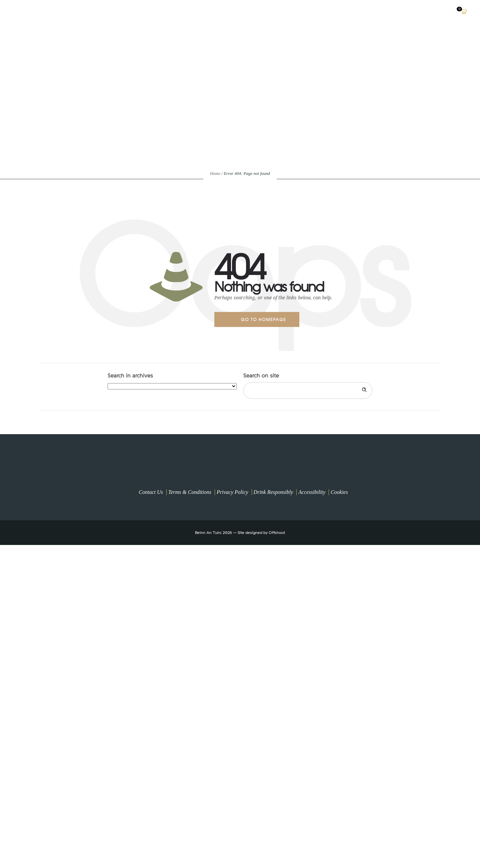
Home (215, 173)
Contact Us (151, 492)
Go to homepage (263, 319)
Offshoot (277, 532)
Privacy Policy (232, 492)
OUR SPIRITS (363, 12)
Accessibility (312, 492)
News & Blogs (434, 12)
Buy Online (241, 12)
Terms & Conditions (190, 492)
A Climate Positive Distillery (302, 12)
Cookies (339, 492)
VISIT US (397, 12)
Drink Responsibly (273, 492)
